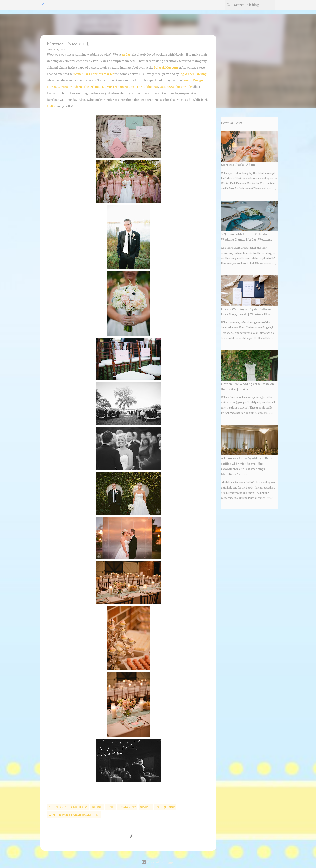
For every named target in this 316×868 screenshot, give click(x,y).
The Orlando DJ (94, 86)
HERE (51, 106)
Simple (146, 807)
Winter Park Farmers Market (94, 73)
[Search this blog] (254, 5)
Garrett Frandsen (70, 86)
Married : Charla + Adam (238, 164)
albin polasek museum (68, 807)
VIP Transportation (120, 86)
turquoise (165, 807)
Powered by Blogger (158, 862)
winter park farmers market (74, 814)
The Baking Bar (147, 86)
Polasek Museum (166, 67)
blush (97, 807)
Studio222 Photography (176, 86)
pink (110, 807)
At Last (127, 54)
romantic (127, 807)
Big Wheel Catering (193, 73)
